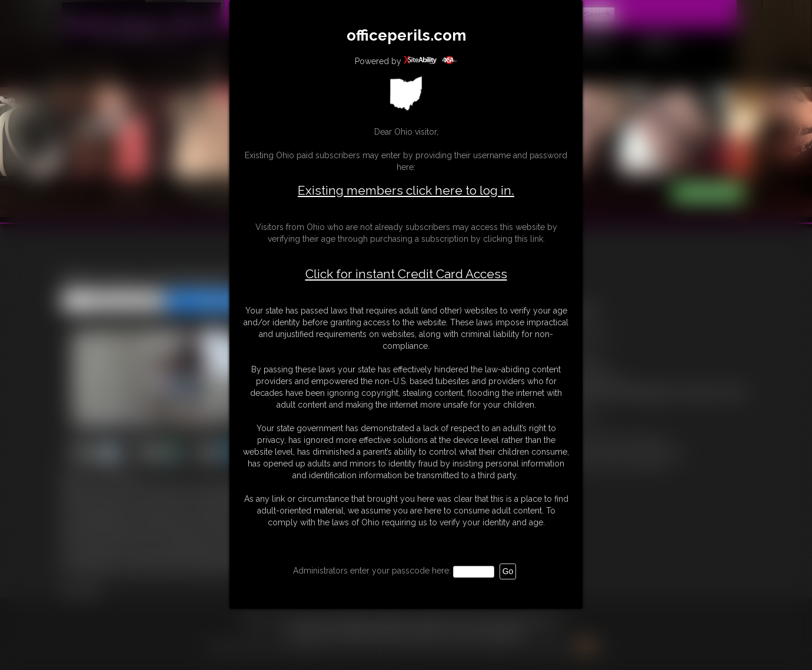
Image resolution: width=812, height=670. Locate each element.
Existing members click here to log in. (406, 190)
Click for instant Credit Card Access (406, 274)
